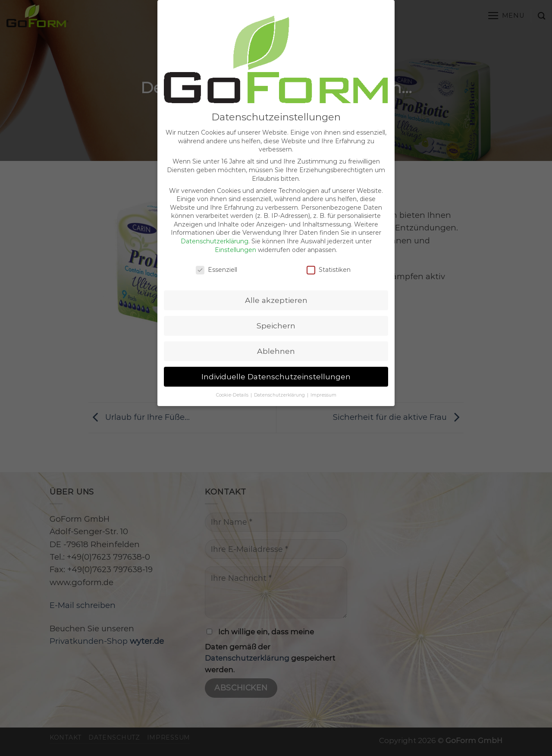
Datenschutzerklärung (215, 227)
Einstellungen (235, 236)
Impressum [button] (323, 381)
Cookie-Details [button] (233, 381)
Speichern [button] (276, 312)
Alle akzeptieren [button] (276, 286)
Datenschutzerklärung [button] (280, 381)
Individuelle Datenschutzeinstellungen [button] (276, 363)
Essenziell (216, 256)
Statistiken (329, 256)
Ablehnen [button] (276, 337)
